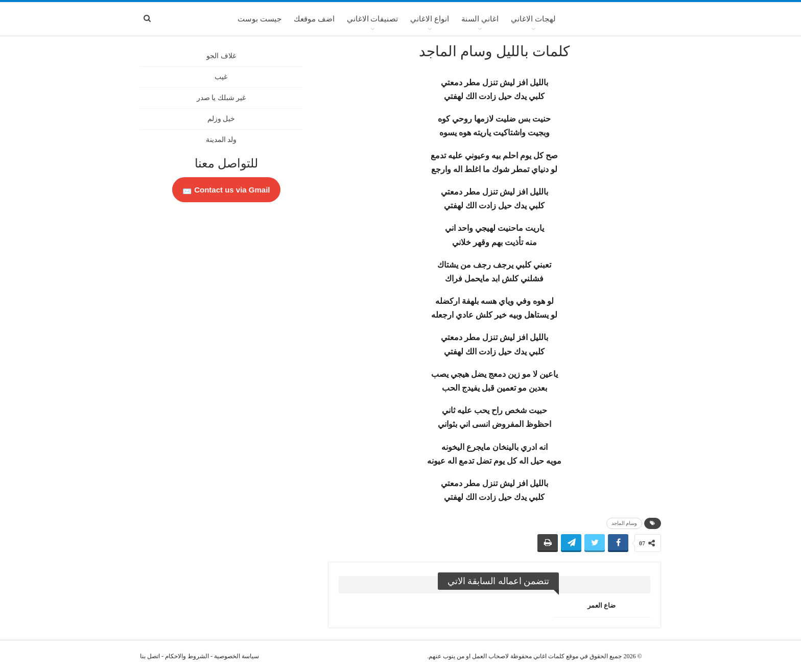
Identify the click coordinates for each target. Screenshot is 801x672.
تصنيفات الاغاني (373, 19)
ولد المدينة (221, 140)
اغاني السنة (480, 19)
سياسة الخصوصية (237, 656)
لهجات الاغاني (533, 19)
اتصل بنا (150, 656)
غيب (221, 77)
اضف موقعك (314, 19)
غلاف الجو (221, 56)
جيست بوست (260, 19)
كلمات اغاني (549, 656)
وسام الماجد (625, 523)
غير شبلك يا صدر (221, 98)
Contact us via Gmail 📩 (226, 190)
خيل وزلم (221, 119)
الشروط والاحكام (187, 656)
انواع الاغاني (430, 19)
